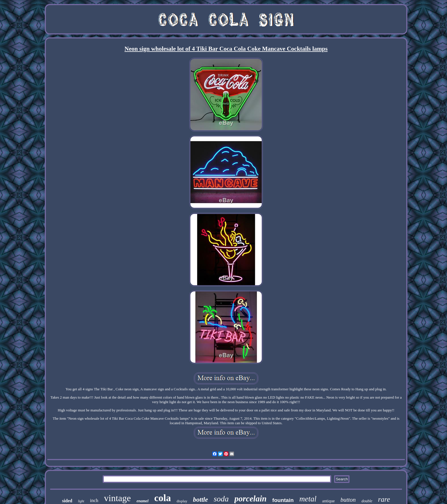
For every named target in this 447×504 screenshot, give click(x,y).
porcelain (250, 499)
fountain (283, 500)
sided (67, 501)
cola (163, 498)
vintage (117, 498)
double (367, 501)
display (182, 501)
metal (308, 499)
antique (328, 501)
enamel (143, 501)
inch (94, 500)
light (81, 501)
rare (384, 499)
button (348, 500)
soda (221, 499)
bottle (200, 500)
